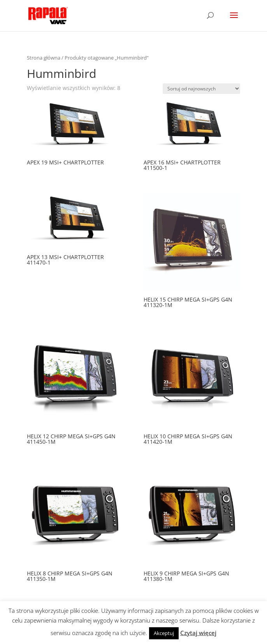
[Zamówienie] (201, 89)
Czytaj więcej (198, 633)
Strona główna (44, 58)
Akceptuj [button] (164, 633)
